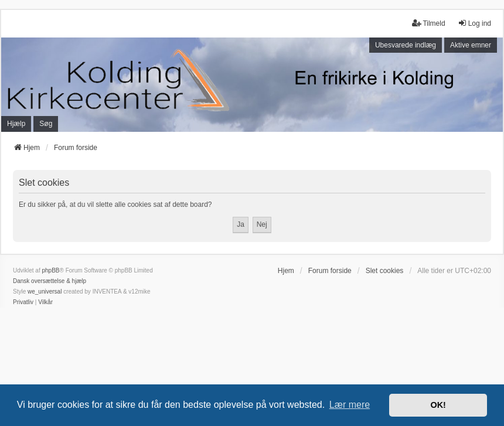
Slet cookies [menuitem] (385, 271)
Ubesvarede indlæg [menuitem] (406, 45)
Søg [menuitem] (46, 124)
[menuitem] (23, 302)
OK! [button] (438, 405)
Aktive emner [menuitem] (471, 45)
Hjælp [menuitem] (16, 124)
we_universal (45, 292)
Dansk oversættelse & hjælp (50, 281)
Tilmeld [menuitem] (428, 23)
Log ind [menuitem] (474, 23)
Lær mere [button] (350, 405)
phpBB (50, 270)
